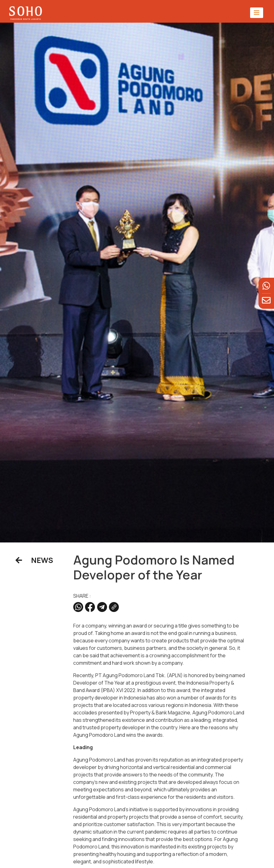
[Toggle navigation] (257, 13)
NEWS (34, 560)
